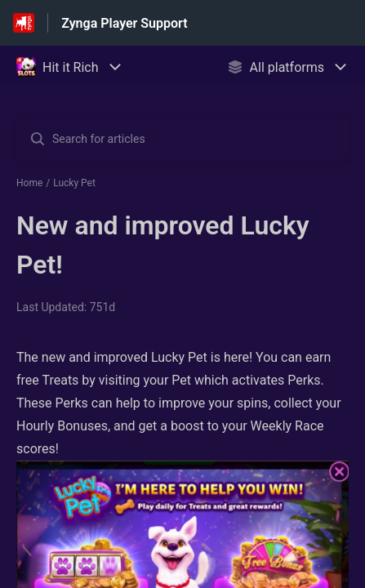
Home (29, 183)
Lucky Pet (74, 183)
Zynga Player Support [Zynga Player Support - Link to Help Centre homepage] (124, 23)
